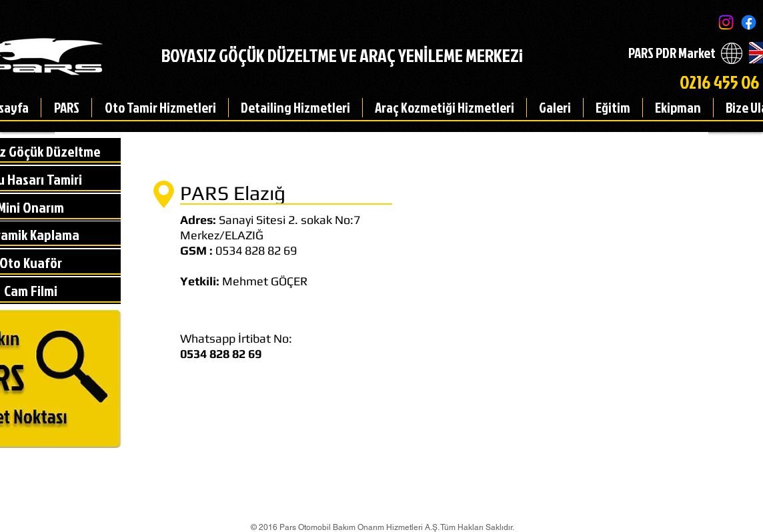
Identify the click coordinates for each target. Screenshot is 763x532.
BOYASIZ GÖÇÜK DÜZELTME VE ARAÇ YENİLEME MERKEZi (342, 55)
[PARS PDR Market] (672, 53)
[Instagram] (726, 22)
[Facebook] (749, 22)
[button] (66, 108)
